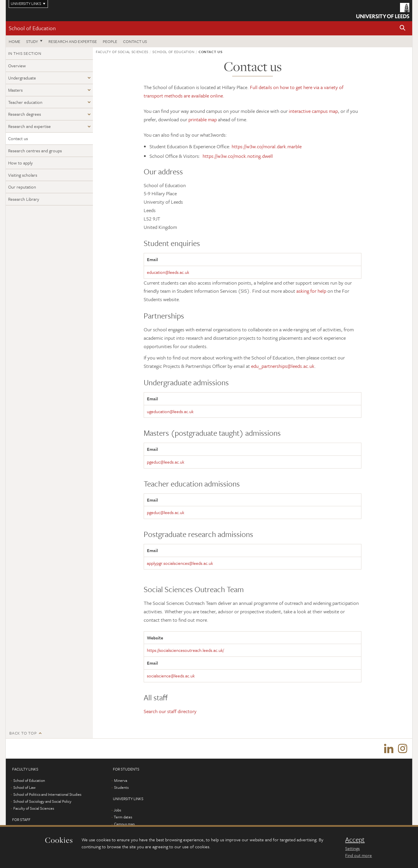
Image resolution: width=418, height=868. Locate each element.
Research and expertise (73, 41)
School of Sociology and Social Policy (42, 802)
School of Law (24, 788)
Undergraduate (22, 78)
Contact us (135, 41)
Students (121, 788)
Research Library (24, 199)
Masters (15, 90)
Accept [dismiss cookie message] (355, 840)
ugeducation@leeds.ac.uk (170, 411)
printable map (203, 119)
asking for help (311, 291)
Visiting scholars (23, 175)
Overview (17, 66)
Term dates (123, 817)
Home (15, 41)
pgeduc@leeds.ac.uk (166, 462)
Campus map (124, 824)
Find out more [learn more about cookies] (358, 855)
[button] (403, 28)
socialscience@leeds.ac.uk (171, 676)
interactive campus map (313, 111)
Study (32, 41)
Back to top (23, 733)
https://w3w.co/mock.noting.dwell (238, 156)
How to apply (20, 163)
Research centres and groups (35, 151)
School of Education (32, 28)
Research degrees (25, 114)
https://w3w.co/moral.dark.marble (267, 146)
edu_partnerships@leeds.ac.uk (283, 366)
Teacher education (25, 102)
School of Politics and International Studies (47, 795)
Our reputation (22, 187)
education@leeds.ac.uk (168, 272)
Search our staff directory (170, 711)
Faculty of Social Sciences (122, 52)
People (110, 41)
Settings (352, 848)
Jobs (117, 810)
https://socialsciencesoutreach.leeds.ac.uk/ (185, 650)
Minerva (121, 781)
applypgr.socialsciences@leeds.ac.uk (180, 563)
